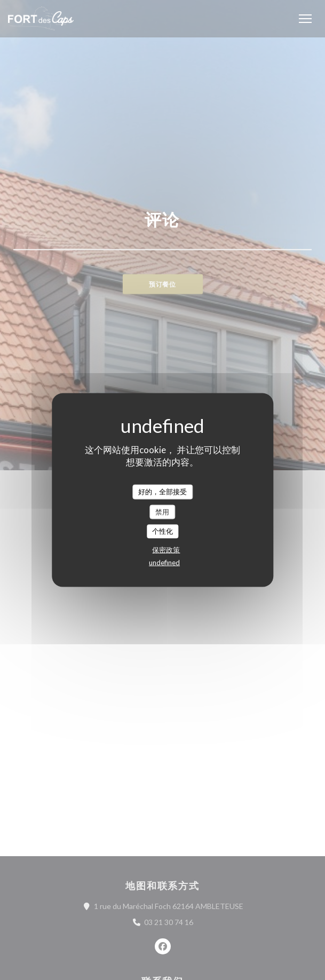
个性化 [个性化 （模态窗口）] (162, 531)
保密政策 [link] (166, 549)
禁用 (162, 511)
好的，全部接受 (162, 492)
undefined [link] (164, 562)
